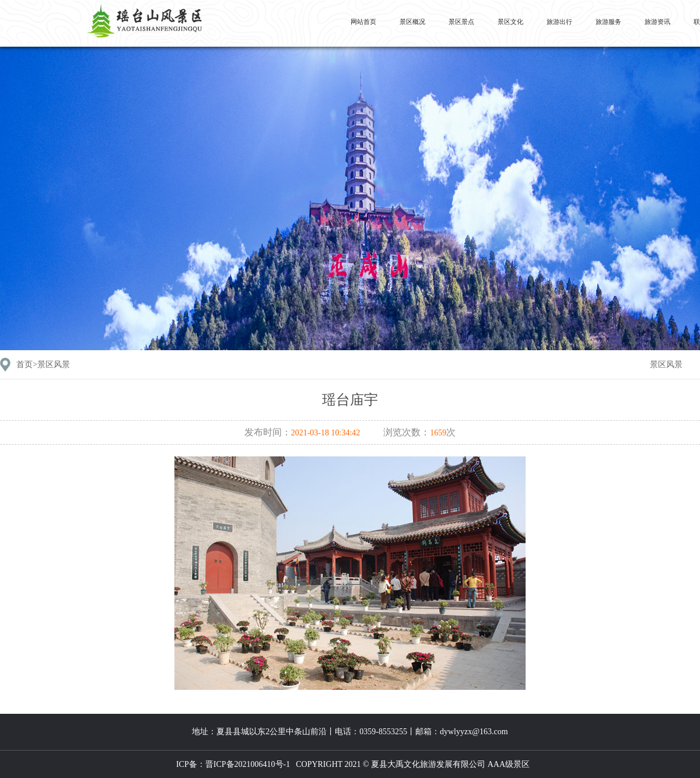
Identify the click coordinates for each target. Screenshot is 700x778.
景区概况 (412, 22)
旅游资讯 (657, 22)
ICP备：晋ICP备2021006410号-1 (233, 764)
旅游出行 (559, 22)
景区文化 (510, 22)
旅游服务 (608, 22)
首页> (43, 364)
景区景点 (461, 22)
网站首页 (363, 22)
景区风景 (666, 364)
